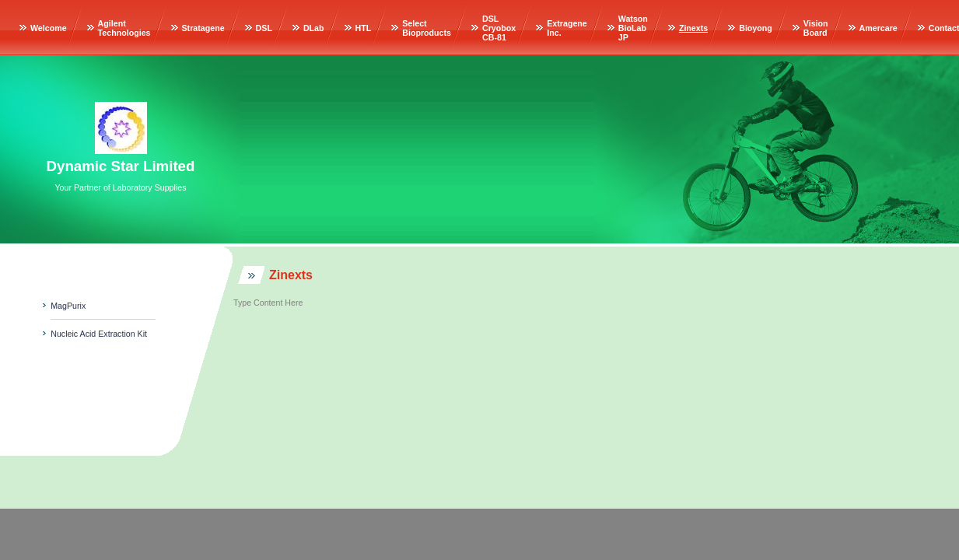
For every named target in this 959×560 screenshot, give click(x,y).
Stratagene (203, 28)
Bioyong (756, 28)
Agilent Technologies (124, 28)
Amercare (878, 28)
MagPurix (68, 306)
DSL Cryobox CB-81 (499, 28)
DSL (264, 28)
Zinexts (693, 28)
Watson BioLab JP (633, 28)
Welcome (49, 28)
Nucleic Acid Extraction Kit (99, 334)
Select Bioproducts (427, 28)
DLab (314, 28)
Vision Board (816, 28)
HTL (364, 28)
